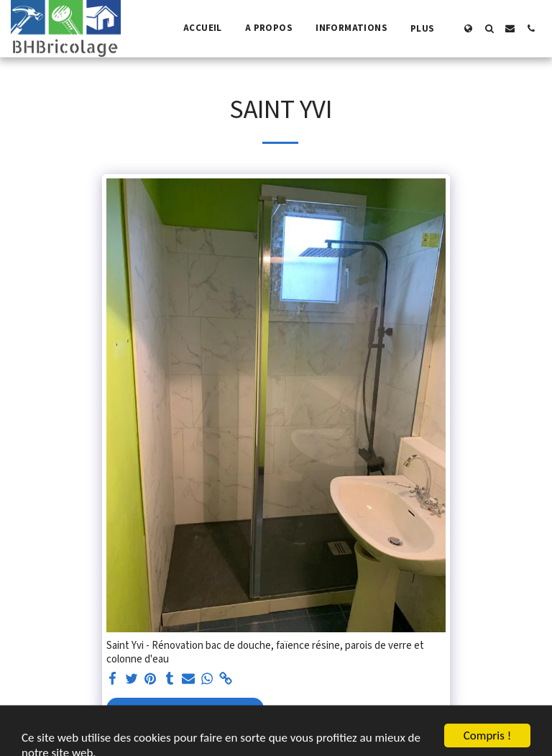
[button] (489, 28)
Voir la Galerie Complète (185, 714)
